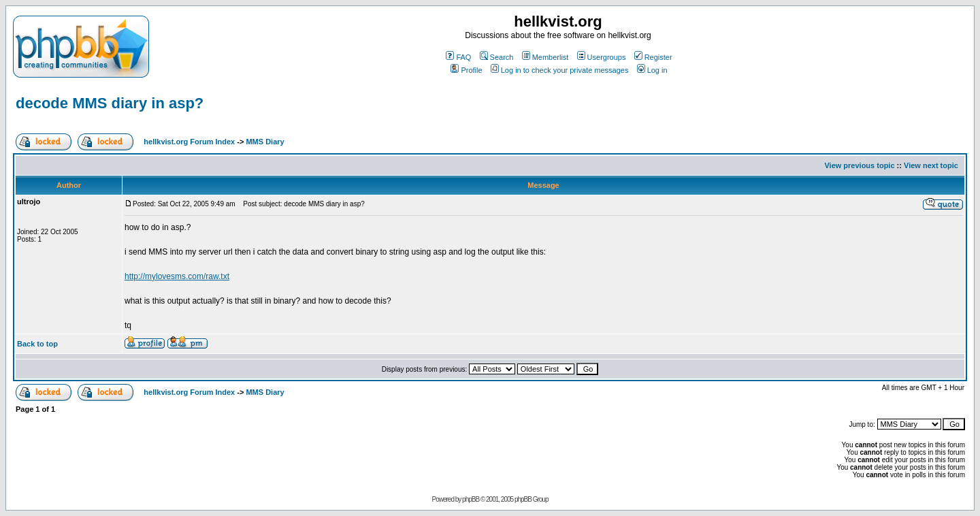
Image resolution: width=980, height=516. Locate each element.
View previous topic (859, 165)
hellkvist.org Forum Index (189, 142)
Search (497, 57)
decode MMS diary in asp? (110, 103)
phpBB (471, 499)
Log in (652, 70)
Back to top (37, 344)
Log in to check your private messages (560, 70)
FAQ (458, 57)
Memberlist (545, 57)
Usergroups (602, 57)
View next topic (931, 165)
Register (653, 57)
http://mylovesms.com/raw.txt (177, 276)
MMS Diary (265, 142)
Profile (466, 70)
